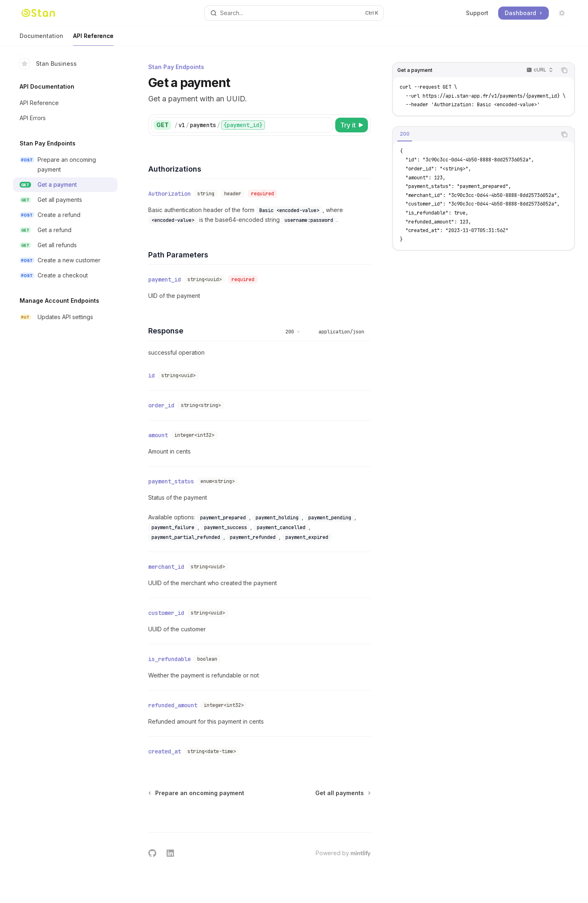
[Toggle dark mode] (562, 13)
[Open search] (294, 13)
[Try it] (352, 125)
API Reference (93, 39)
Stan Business (48, 64)
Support (477, 13)
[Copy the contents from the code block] (564, 70)
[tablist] (474, 134)
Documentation (41, 39)
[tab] (405, 134)
